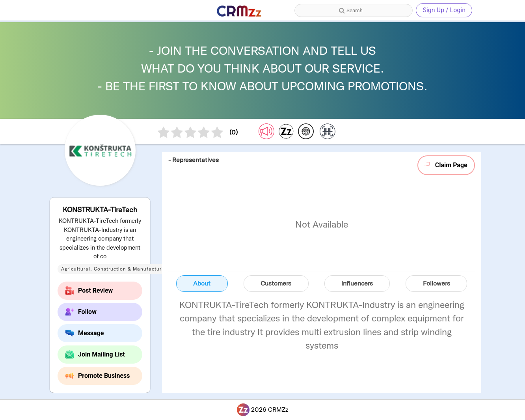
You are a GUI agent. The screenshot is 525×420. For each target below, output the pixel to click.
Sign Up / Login (444, 10)
